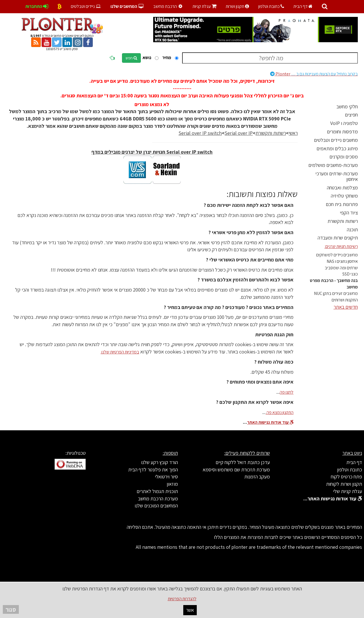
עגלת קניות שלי (348, 491)
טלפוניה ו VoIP (344, 123)
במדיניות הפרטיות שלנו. (120, 352)
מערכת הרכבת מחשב (158, 499)
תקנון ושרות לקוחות (344, 484)
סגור (11, 609)
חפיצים (351, 115)
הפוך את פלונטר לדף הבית (153, 470)
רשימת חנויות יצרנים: (341, 246)
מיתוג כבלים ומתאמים (337, 148)
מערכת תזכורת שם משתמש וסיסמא (236, 470)
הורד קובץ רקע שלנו (160, 462)
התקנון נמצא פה (280, 412)
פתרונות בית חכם (342, 204)
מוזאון (172, 484)
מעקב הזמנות (257, 477)
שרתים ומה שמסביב (341, 268)
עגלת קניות (204, 6)
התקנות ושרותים (345, 300)
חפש (131, 58)
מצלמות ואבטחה (342, 188)
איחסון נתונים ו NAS (342, 261)
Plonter (314, 74)
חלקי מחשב (347, 107)
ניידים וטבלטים (86, 6)
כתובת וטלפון (271, 6)
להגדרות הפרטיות (182, 599)
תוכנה (352, 229)
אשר (190, 610)
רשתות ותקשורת (343, 221)
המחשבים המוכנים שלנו (156, 506)
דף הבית (303, 6)
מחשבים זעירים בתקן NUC (336, 293)
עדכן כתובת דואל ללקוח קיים (243, 462)
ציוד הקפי (349, 213)
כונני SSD (350, 274)
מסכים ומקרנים (344, 157)
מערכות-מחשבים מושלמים (333, 165)
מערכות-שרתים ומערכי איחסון (337, 176)
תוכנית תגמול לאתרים (157, 491)
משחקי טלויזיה (344, 196)
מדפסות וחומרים (342, 132)
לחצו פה (287, 392)
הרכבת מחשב (168, 6)
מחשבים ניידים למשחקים (337, 255)
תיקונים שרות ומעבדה (338, 238)
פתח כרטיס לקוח (346, 477)
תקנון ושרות (237, 6)
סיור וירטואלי (166, 477)
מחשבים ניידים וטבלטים (336, 140)
